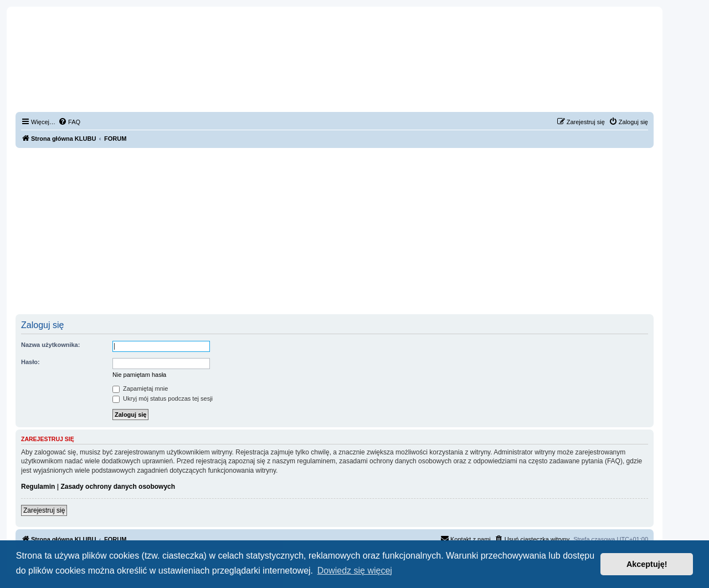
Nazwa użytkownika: (50, 345)
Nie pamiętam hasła (139, 375)
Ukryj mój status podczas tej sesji (163, 398)
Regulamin (38, 487)
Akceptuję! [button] (647, 564)
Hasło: (30, 362)
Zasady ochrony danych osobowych (118, 487)
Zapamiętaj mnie (140, 388)
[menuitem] (69, 122)
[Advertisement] (335, 231)
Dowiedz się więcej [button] (355, 571)
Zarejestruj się (44, 510)
